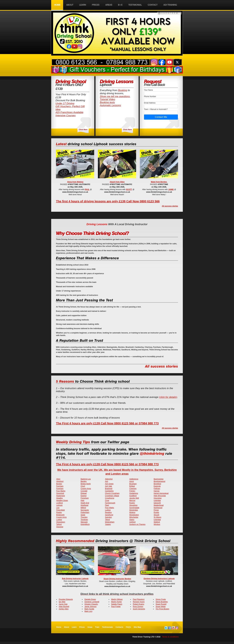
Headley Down (62, 501)
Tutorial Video (107, 99)
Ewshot (83, 496)
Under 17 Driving (65, 103)
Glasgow (60, 527)
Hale (82, 501)
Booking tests (107, 102)
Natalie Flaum (117, 604)
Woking (132, 512)
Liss (58, 508)
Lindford (59, 503)
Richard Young (139, 602)
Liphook (59, 505)
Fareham (60, 489)
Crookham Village (112, 496)
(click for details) (168, 397)
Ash (106, 481)
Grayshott (60, 493)
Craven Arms (61, 517)
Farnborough (110, 503)
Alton (58, 479)
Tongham (84, 520)
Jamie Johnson (91, 607)
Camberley (109, 491)
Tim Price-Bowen (162, 609)
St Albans (158, 517)
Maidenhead (159, 505)
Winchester (134, 517)
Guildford (133, 496)
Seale (83, 515)
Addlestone (134, 479)
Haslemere (61, 496)
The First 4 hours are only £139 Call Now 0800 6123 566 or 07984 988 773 (107, 423)
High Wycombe (160, 496)
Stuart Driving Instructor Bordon (117, 579)
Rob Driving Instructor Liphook (75, 579)
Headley (60, 498)
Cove (107, 501)
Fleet (107, 505)
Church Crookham (112, 493)
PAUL (87, 189)
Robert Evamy (138, 604)
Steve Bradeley (162, 602)
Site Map (137, 627)
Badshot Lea (86, 479)
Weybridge (134, 510)
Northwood (158, 508)
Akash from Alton (117, 182)
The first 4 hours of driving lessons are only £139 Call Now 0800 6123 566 (108, 201)
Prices (82, 627)
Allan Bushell (64, 607)
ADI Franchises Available (69, 112)
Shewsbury (61, 522)
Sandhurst (109, 515)
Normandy (85, 510)
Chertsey (133, 489)
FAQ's (128, 627)
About (66, 627)
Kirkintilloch (85, 524)
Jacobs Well (134, 498)
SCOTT (129, 189)
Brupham (133, 484)
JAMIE (171, 189)
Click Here (83, 130)
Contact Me (161, 117)
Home (59, 627)
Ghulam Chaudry (91, 604)
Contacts (119, 627)
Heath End (85, 503)
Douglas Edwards (66, 599)
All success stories (170, 206)
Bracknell (109, 489)
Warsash (84, 522)
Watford (157, 522)
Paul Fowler (116, 607)
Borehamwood (159, 481)
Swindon (108, 517)
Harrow (157, 491)
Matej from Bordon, (159, 182)
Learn (74, 627)
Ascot (132, 481)
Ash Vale (108, 486)
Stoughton (133, 505)
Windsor (157, 524)
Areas (90, 627)
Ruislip (156, 512)
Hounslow (158, 498)
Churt (83, 486)
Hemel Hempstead (161, 493)
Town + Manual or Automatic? (156, 109)
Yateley (108, 524)
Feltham (157, 489)
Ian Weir (62, 602)
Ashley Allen (64, 609)
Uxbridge (157, 501)
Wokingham (110, 522)
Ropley (59, 512)
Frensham (85, 498)
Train (97, 627)
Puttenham (85, 512)
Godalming (134, 493)
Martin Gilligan (117, 599)
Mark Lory (88, 611)
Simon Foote (161, 599)
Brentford (157, 484)
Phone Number (150, 96)
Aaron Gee (63, 604)
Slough (156, 515)
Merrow (132, 501)
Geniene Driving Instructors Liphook (159, 579)
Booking (123, 90)
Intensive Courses (66, 115)
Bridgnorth (60, 515)
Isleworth (157, 503)
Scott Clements (139, 609)
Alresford (60, 481)
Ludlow (59, 520)
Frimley (132, 491)
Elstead (84, 493)
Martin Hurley (116, 602)
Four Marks (61, 491)
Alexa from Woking (75, 182)
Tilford (107, 520)
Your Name (148, 90)
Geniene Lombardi (92, 602)
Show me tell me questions (115, 96)
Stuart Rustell (161, 604)
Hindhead (84, 505)
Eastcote (157, 486)
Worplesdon (134, 515)
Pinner (156, 510)
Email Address (150, 103)
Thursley (84, 517)
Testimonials (107, 627)
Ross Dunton (138, 607)
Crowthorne (110, 498)
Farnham (60, 486)
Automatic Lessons (110, 105)
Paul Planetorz (139, 599)
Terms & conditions (171, 637)
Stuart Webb (161, 607)
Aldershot (109, 479)
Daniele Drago (90, 599)
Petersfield (61, 510)
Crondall (84, 491)
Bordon (59, 484)
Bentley (84, 481)
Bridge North (86, 484)
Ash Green (109, 484)
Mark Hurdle (89, 609)
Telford (59, 524)
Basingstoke (159, 479)
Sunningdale (134, 508)
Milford (83, 508)
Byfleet (132, 486)
